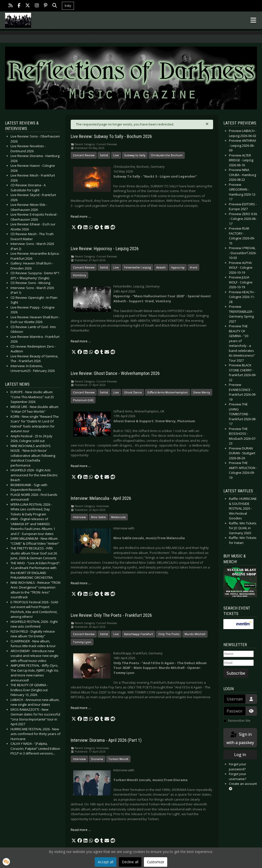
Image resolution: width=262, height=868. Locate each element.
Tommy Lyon (82, 642)
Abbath (161, 267)
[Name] (239, 654)
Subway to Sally (135, 155)
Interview (79, 517)
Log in (240, 755)
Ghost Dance (133, 392)
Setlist (104, 155)
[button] (74, 227)
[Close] (207, 124)
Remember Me (239, 720)
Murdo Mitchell (195, 634)
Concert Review (84, 155)
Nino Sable (98, 517)
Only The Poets (169, 634)
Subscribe (236, 673)
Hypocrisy (178, 267)
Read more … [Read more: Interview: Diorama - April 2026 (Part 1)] (81, 830)
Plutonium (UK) (83, 400)
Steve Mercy (202, 392)
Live (116, 155)
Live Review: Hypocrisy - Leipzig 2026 (105, 249)
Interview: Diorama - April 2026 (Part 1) (106, 740)
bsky (68, 6)
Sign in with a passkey (240, 738)
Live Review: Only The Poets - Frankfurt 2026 (111, 615)
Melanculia (118, 517)
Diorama (97, 759)
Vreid (193, 267)
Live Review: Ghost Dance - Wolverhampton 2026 (115, 373)
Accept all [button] (106, 862)
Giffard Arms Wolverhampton (167, 392)
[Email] (239, 663)
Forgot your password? (238, 767)
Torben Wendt (118, 759)
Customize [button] (156, 862)
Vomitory (79, 275)
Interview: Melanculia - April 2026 (101, 498)
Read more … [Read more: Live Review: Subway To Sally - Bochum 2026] (81, 216)
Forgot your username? (238, 776)
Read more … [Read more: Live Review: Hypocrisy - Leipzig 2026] (81, 341)
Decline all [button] (130, 862)
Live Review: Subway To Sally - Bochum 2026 (111, 136)
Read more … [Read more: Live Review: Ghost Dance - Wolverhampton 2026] (81, 466)
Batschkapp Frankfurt (139, 634)
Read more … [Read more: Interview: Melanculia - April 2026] (81, 583)
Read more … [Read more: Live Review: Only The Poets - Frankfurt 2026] (81, 708)
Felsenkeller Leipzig (138, 267)
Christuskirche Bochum (167, 155)
